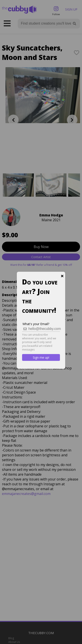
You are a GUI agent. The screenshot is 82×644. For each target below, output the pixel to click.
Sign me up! (41, 357)
